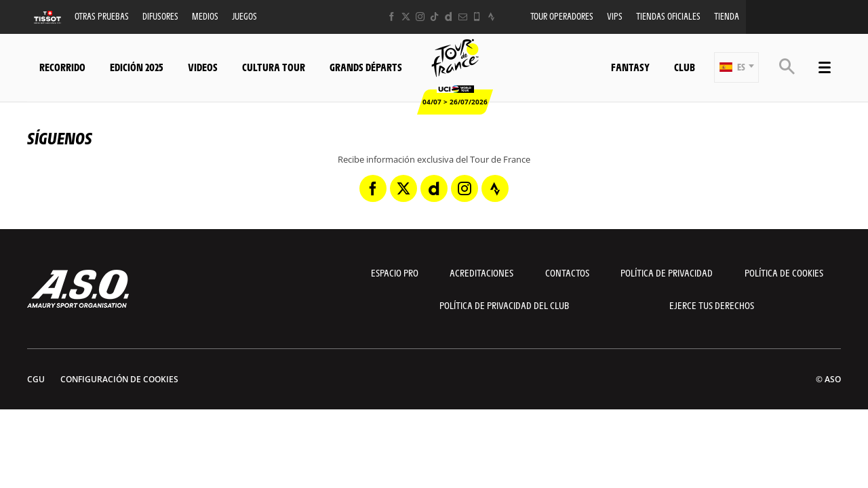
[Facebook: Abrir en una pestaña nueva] (392, 17)
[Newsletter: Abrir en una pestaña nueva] (463, 17)
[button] (736, 67)
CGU (36, 379)
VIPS (615, 16)
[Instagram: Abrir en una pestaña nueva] (420, 17)
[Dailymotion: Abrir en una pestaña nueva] (449, 17)
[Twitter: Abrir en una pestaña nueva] (406, 17)
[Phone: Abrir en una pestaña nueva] (477, 17)
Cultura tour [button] (274, 67)
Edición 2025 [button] (137, 67)
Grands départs (366, 67)
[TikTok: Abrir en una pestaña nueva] (434, 17)
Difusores (160, 16)
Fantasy (630, 67)
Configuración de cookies (119, 379)
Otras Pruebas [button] (102, 16)
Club (685, 67)
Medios (205, 16)
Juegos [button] (244, 16)
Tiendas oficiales (668, 16)
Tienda (727, 16)
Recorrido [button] (62, 67)
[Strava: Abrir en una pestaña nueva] (491, 17)
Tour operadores (562, 16)
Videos (203, 67)
